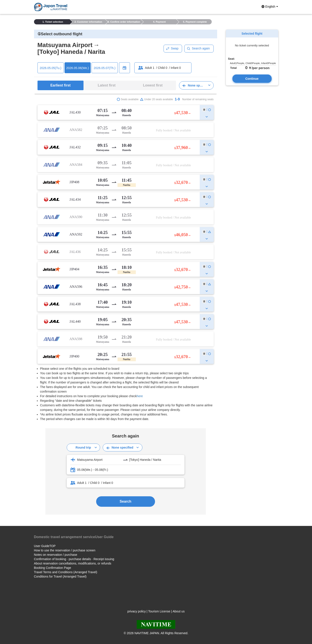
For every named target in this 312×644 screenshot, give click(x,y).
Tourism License (159, 611)
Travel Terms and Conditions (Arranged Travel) (66, 572)
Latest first (107, 85)
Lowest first (153, 85)
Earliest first (60, 85)
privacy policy (136, 611)
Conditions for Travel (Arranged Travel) (60, 576)
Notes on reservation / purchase (56, 555)
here (140, 396)
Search (125, 501)
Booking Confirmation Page (53, 568)
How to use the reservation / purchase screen (65, 550)
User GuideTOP (45, 546)
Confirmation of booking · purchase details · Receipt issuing (74, 559)
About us (178, 611)
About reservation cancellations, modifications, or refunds (73, 563)
